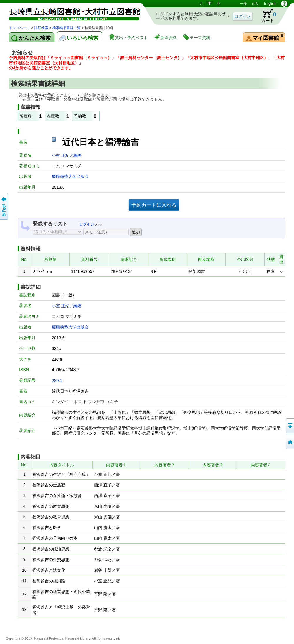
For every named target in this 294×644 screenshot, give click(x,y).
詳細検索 (41, 28)
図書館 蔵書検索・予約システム (71, 12)
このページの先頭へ (290, 426)
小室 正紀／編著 (67, 155)
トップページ (19, 28)
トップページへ (290, 442)
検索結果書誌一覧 (66, 28)
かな (255, 4)
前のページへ (4, 206)
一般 (243, 4)
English (270, 4)
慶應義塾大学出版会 (70, 176)
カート (266, 16)
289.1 (57, 381)
